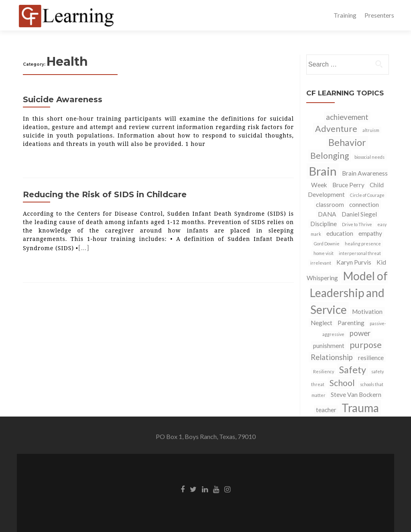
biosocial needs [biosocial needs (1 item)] (369, 157)
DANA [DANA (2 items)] (327, 214)
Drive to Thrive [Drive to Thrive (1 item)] (357, 224)
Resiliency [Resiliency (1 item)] (324, 371)
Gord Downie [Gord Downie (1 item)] (327, 244)
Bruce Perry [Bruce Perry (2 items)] (348, 185)
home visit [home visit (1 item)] (324, 253)
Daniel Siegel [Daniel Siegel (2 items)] (359, 214)
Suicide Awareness (63, 99)
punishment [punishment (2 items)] (329, 346)
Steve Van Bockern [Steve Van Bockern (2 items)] (356, 394)
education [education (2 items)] (340, 233)
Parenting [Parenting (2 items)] (351, 323)
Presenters (379, 15)
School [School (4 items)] (342, 383)
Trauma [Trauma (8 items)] (360, 408)
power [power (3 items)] (360, 333)
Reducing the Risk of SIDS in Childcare (105, 194)
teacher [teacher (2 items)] (326, 410)
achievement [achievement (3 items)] (347, 117)
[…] (84, 248)
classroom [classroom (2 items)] (330, 204)
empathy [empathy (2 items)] (370, 233)
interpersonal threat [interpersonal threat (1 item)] (360, 253)
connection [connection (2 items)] (364, 204)
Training (345, 15)
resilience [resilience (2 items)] (371, 358)
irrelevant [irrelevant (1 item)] (321, 263)
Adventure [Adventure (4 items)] (336, 129)
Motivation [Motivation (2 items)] (367, 312)
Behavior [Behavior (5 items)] (347, 142)
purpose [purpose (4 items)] (366, 345)
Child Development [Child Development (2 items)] (346, 190)
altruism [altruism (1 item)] (371, 130)
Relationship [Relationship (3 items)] (332, 357)
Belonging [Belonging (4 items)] (330, 156)
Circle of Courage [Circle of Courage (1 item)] (367, 195)
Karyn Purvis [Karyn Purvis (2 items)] (354, 262)
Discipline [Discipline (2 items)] (324, 224)
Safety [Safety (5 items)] (353, 370)
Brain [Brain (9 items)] (323, 171)
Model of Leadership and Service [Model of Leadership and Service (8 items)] (349, 293)
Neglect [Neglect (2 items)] (321, 323)
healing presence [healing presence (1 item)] (363, 244)
